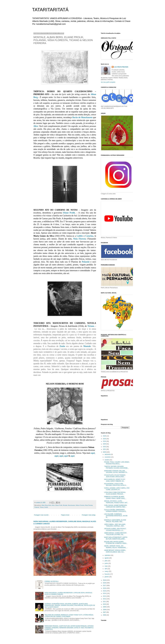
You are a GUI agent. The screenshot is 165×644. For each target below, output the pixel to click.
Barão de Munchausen (82, 117)
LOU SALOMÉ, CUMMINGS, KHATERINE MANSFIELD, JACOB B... (116, 516)
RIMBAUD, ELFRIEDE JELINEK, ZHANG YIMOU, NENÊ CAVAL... (115, 497)
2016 (105, 588)
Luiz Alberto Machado (121, 67)
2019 (105, 580)
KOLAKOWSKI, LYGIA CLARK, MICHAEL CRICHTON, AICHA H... (116, 485)
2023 (105, 444)
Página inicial (65, 515)
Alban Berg (45, 505)
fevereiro (107, 574)
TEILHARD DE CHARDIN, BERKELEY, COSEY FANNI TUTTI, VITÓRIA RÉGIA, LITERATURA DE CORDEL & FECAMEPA (69, 616)
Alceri (50, 505)
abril (106, 569)
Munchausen (72, 505)
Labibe (80, 236)
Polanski (86, 262)
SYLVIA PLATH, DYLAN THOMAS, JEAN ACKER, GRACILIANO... (115, 476)
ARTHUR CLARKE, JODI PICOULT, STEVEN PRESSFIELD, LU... (115, 529)
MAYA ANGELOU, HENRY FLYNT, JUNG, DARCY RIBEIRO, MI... (115, 480)
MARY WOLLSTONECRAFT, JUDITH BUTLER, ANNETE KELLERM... (116, 538)
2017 (105, 585)
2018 (105, 583)
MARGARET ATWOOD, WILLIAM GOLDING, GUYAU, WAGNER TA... (116, 472)
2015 (105, 591)
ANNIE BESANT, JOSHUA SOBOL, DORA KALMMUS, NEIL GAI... (115, 551)
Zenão (62, 346)
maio (106, 566)
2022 (105, 447)
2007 (105, 612)
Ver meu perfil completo (108, 82)
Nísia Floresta (80, 239)
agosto (107, 558)
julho (106, 561)
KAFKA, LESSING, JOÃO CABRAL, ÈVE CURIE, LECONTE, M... (117, 489)
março (107, 571)
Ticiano (91, 326)
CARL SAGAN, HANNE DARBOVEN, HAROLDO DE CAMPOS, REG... (116, 506)
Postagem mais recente (41, 515)
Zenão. (46, 507)
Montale (87, 346)
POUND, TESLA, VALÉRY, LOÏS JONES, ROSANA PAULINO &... (117, 463)
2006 (105, 615)
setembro (108, 555)
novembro (108, 457)
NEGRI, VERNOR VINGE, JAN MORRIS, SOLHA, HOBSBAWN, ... (116, 547)
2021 (105, 449)
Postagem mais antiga (89, 515)
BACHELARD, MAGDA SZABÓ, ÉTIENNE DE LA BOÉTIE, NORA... (116, 542)
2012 (105, 599)
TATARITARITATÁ (50, 10)
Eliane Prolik (69, 213)
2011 (105, 602)
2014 (105, 593)
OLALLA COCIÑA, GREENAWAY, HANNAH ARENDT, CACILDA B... (115, 511)
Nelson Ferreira (80, 505)
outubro (107, 460)
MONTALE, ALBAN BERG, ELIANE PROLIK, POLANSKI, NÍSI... (115, 521)
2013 (105, 596)
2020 (105, 452)
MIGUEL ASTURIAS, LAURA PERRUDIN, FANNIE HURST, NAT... (116, 502)
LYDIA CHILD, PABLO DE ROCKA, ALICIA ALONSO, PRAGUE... (115, 493)
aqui (93, 453)
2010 (105, 604)
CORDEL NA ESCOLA (52, 581)
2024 (105, 441)
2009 (105, 607)
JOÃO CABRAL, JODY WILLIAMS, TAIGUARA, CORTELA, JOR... (115, 525)
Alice (36, 126)
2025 (105, 439)
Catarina (89, 236)
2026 (105, 436)
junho (107, 563)
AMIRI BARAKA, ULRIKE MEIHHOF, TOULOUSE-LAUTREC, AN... (115, 534)
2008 (105, 610)
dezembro (108, 454)
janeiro (107, 577)
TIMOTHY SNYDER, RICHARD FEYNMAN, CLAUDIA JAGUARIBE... (116, 467)
